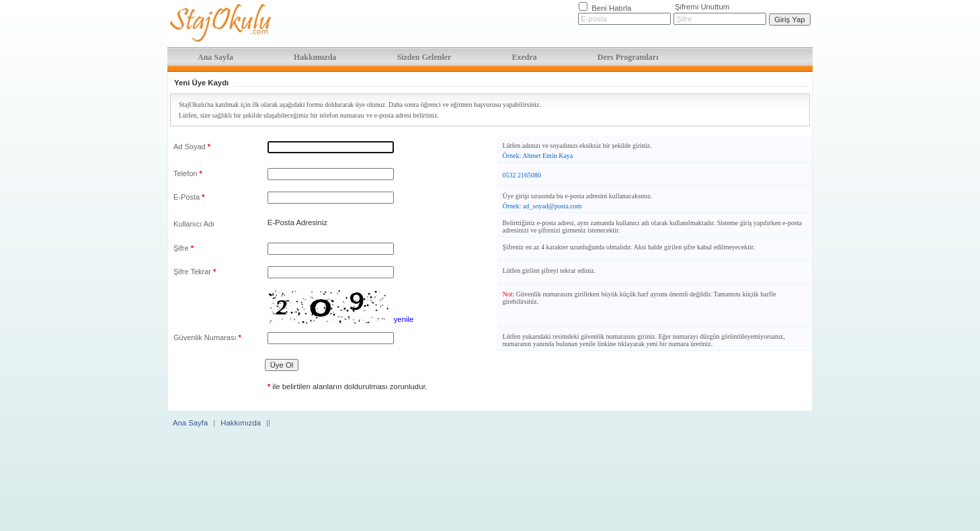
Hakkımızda (315, 57)
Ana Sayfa (215, 57)
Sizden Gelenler (424, 57)
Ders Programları (628, 57)
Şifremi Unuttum (702, 7)
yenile (404, 319)
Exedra (524, 57)
